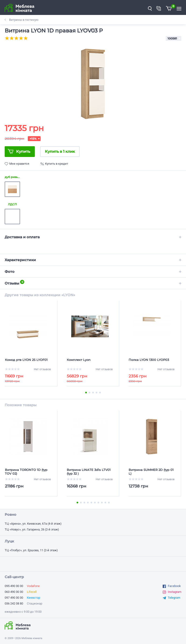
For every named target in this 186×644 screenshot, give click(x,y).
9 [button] (105, 503)
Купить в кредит (57, 164)
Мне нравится (19, 164)
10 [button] (109, 503)
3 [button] (93, 393)
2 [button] (89, 393)
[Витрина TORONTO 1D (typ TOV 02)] (28, 472)
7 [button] (98, 503)
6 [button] (95, 503)
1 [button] (86, 393)
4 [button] (97, 393)
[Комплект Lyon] (90, 362)
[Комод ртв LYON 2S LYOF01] (28, 362)
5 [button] (100, 393)
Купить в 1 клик (60, 151)
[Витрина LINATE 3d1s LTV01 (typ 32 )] (90, 472)
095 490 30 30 (14, 586)
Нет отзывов (42, 369)
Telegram (174, 598)
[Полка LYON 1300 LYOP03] (152, 362)
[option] (93, 83)
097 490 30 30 (14, 598)
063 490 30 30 (14, 592)
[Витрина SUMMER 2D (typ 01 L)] (152, 472)
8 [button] (102, 503)
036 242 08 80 (14, 603)
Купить (23, 151)
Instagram (175, 592)
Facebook (174, 586)
